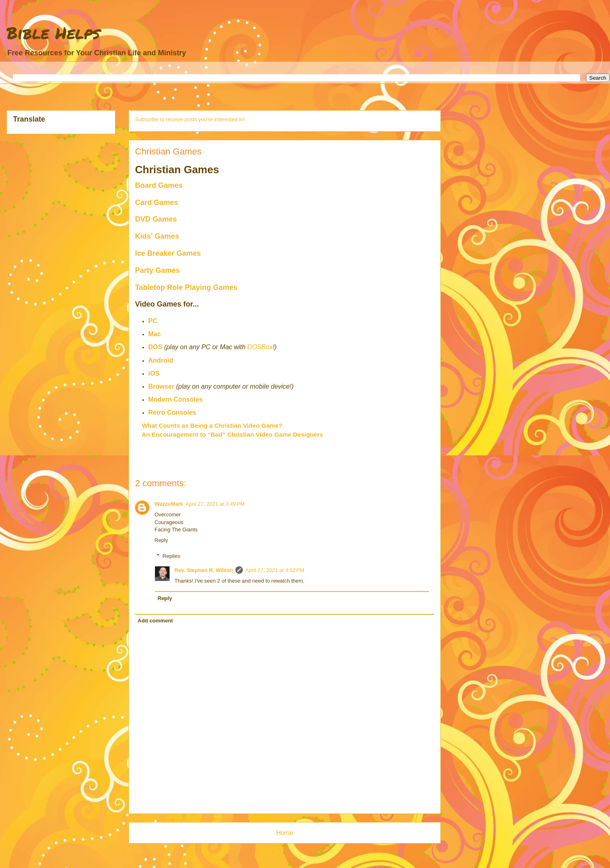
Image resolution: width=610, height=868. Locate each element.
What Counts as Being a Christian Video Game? (212, 425)
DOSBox (260, 347)
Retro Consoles (172, 412)
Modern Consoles (176, 399)
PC (153, 321)
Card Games (157, 202)
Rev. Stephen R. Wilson (204, 570)
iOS (154, 373)
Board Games (159, 185)
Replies (171, 556)
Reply (161, 540)
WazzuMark (169, 504)
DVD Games (156, 219)
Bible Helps (53, 33)
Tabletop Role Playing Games (186, 287)
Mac (155, 334)
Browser (161, 386)
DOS (156, 347)
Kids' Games (157, 236)
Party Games (157, 270)
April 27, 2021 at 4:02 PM (275, 570)
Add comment (156, 621)
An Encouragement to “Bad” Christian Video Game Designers (232, 434)
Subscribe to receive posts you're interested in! (190, 119)
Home (285, 833)
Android (161, 360)
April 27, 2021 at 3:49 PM (215, 504)
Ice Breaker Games (168, 253)
